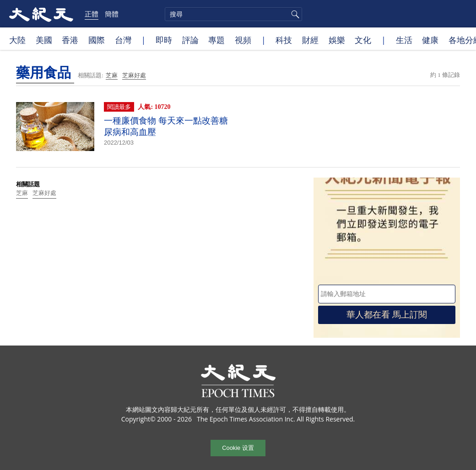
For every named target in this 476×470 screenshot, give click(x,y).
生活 (404, 40)
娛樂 (337, 40)
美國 (44, 40)
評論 (190, 40)
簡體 (112, 14)
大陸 (17, 40)
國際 (97, 40)
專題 (216, 40)
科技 (284, 40)
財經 (310, 40)
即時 (164, 40)
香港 (70, 40)
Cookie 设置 (238, 448)
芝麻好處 (134, 75)
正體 (92, 14)
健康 (430, 40)
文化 (363, 40)
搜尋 (294, 14)
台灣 (123, 40)
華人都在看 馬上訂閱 (387, 315)
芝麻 (112, 75)
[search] (233, 14)
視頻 (243, 40)
